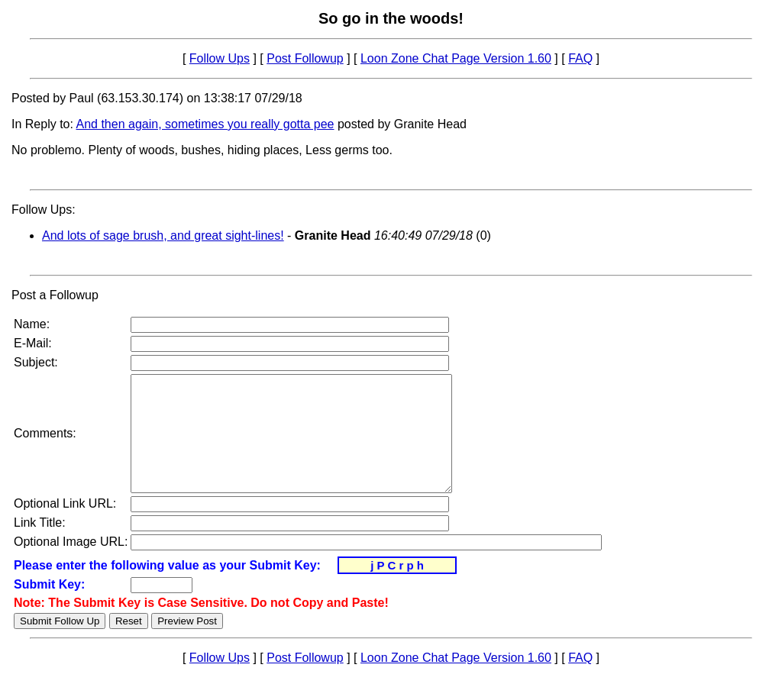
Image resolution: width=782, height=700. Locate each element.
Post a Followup (55, 295)
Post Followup (305, 58)
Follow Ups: (44, 210)
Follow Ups (220, 58)
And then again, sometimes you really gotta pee (205, 124)
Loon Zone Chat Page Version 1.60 (456, 58)
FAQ (580, 58)
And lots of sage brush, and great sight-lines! (163, 235)
